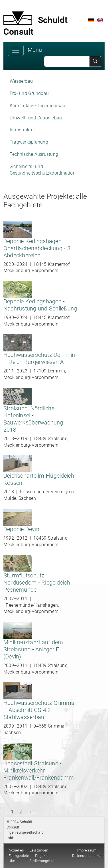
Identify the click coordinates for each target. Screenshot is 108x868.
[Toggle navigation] (16, 50)
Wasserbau (21, 81)
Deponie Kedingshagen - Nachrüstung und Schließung (40, 305)
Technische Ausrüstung (34, 154)
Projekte (42, 856)
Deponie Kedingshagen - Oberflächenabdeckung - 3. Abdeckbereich (38, 248)
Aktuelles (16, 850)
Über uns (16, 861)
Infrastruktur (22, 130)
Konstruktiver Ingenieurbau (37, 106)
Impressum (87, 850)
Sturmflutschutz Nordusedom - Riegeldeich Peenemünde (37, 583)
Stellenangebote (43, 861)
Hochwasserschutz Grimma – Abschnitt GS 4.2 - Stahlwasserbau (39, 710)
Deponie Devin (21, 529)
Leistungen (39, 850)
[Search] (67, 61)
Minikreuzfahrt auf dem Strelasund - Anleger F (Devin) (33, 649)
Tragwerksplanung (29, 142)
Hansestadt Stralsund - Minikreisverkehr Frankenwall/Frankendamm (39, 770)
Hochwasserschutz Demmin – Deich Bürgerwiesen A (39, 358)
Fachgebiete (19, 856)
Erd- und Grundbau (29, 93)
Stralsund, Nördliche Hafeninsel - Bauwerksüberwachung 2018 (33, 419)
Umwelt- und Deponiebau (36, 118)
